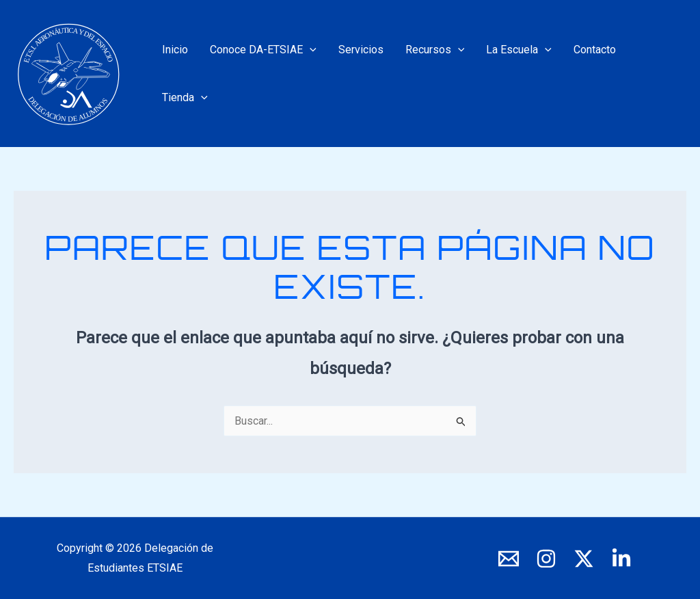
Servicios (361, 50)
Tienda (185, 98)
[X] (584, 559)
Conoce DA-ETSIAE (263, 50)
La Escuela (519, 50)
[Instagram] (546, 559)
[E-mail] (509, 559)
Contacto (595, 50)
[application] (310, 50)
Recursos (435, 50)
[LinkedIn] (621, 559)
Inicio (175, 50)
